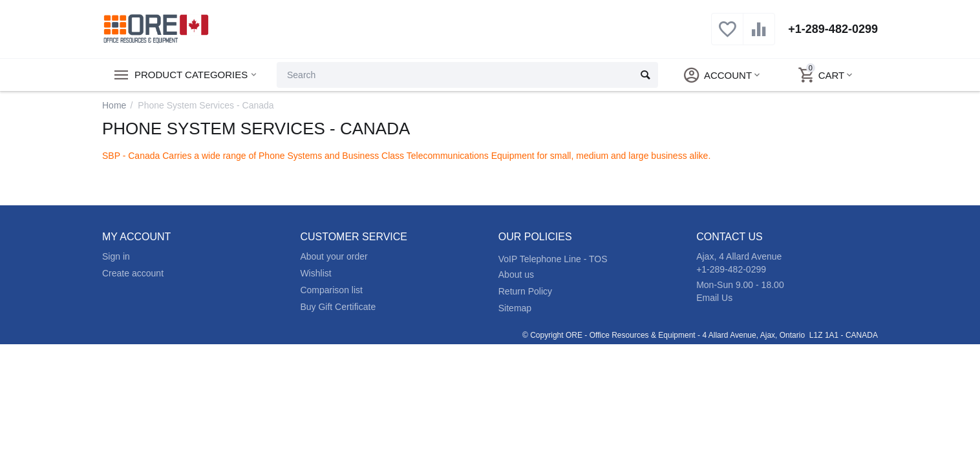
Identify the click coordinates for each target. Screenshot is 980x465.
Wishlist (315, 273)
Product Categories (191, 75)
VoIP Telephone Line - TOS (553, 259)
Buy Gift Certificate (338, 307)
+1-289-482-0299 (833, 29)
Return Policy (525, 291)
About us (516, 274)
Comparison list (331, 290)
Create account (133, 273)
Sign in (116, 256)
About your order (334, 256)
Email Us (714, 298)
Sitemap (515, 308)
